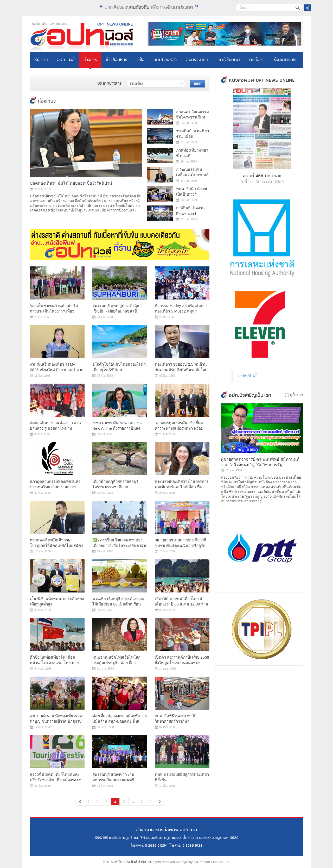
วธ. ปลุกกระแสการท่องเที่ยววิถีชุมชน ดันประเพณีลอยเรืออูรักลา (180, 545)
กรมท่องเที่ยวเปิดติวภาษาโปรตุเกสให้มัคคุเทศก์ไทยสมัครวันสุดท (56, 545)
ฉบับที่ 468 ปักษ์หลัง (262, 176)
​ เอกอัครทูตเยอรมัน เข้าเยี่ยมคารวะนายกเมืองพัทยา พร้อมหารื (179, 428)
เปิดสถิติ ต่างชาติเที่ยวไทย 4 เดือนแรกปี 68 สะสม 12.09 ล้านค (181, 604)
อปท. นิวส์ (66, 60)
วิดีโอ (140, 60)
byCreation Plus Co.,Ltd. (212, 862)
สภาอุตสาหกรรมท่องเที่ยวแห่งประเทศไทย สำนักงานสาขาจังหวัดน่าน (55, 487)
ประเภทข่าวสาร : (110, 84)
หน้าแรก (41, 60)
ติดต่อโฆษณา (229, 60)
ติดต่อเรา (257, 60)
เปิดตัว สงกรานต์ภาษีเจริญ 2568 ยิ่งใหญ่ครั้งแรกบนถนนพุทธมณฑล (182, 663)
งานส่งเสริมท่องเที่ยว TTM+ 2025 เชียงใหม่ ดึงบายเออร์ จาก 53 (57, 370)
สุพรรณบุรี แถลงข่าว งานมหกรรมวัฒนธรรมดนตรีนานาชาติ (113, 780)
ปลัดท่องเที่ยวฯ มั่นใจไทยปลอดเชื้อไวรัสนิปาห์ (71, 183)
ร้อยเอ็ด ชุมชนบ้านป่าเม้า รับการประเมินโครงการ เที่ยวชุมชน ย (54, 311)
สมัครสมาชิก (197, 60)
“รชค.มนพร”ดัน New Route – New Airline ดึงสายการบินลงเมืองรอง (117, 428)
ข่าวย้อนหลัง (117, 60)
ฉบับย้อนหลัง (165, 60)
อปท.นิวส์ (247, 376)
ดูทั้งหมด (297, 395)
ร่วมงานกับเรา (286, 60)
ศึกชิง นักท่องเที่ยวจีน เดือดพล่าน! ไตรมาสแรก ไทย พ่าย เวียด (54, 663)
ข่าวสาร (90, 60)
